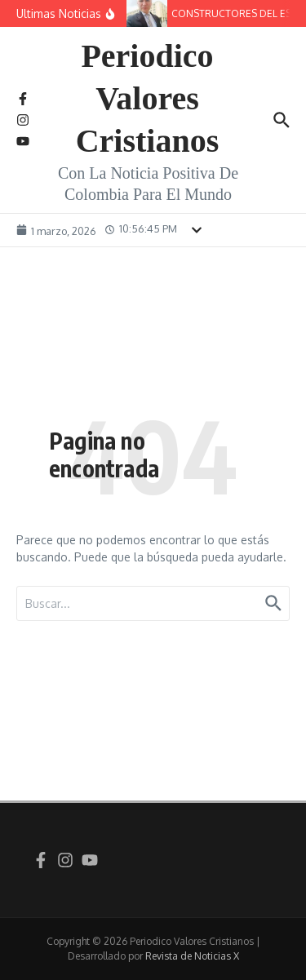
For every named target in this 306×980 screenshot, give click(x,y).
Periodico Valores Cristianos (148, 98)
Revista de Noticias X (192, 956)
